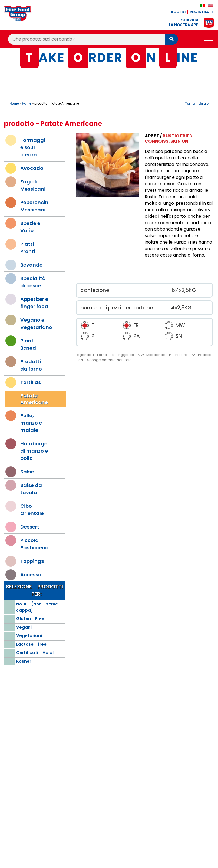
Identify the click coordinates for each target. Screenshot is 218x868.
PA (137, 336)
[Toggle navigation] (209, 39)
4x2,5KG (181, 308)
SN (179, 336)
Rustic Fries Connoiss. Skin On (168, 139)
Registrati (201, 12)
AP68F (152, 136)
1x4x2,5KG (184, 290)
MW (180, 325)
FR (136, 325)
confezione (95, 290)
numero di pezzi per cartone (117, 308)
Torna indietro (197, 103)
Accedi (178, 12)
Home (14, 103)
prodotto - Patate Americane (57, 103)
